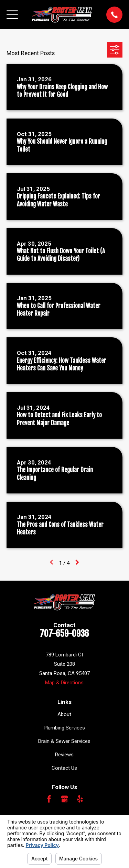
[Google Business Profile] (64, 799)
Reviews (64, 755)
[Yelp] (80, 799)
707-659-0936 (64, 633)
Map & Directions (64, 683)
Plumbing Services (64, 728)
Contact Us (64, 768)
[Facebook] (49, 799)
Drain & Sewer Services (64, 741)
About (64, 714)
